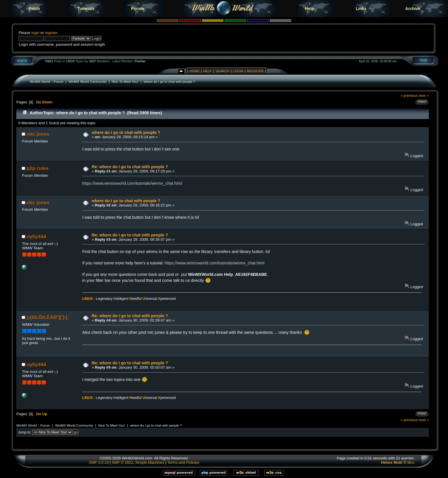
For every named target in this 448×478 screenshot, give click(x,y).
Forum (138, 9)
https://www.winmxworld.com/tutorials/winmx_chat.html (132, 183)
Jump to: (25, 432)
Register (255, 71)
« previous (409, 96)
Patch (34, 9)
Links (361, 9)
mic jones (38, 134)
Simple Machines (150, 462)
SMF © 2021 (122, 462)
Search (222, 71)
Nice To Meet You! (125, 82)
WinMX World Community (88, 82)
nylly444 (36, 236)
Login (238, 71)
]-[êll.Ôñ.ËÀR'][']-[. (48, 317)
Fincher (140, 61)
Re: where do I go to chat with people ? (130, 167)
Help (310, 9)
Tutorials (86, 9)
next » (424, 96)
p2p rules (38, 168)
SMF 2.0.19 (99, 462)
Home (195, 71)
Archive (413, 9)
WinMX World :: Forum (47, 82)
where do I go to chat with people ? (169, 82)
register (51, 33)
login (35, 33)
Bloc (411, 462)
